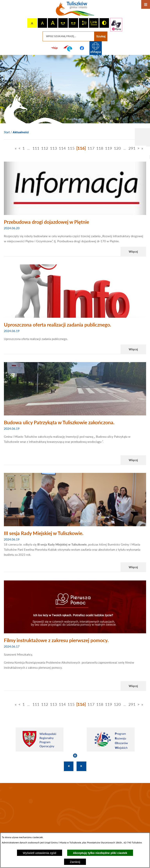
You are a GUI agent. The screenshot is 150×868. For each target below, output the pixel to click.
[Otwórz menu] (146, 4)
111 (36, 148)
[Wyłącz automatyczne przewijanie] (75, 756)
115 (71, 148)
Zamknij (75, 862)
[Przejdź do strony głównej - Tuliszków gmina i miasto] (75, 10)
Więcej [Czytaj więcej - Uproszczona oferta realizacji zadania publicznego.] (133, 349)
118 (100, 148)
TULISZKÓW (75, 809)
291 (132, 148)
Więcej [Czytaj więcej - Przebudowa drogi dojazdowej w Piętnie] (133, 251)
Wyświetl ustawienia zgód (40, 853)
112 (45, 148)
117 (91, 148)
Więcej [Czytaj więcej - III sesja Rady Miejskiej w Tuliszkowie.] (133, 567)
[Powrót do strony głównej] (7, 132)
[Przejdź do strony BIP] (54, 48)
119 (109, 148)
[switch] (63, 23)
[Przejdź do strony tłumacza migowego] (116, 25)
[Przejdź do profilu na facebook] (82, 48)
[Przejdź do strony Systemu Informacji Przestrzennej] (96, 48)
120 (117, 148)
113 (54, 148)
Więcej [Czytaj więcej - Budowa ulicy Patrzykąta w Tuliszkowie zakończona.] (133, 460)
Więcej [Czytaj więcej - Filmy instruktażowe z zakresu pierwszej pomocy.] (133, 686)
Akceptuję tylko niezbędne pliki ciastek (100, 853)
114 (62, 148)
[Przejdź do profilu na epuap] (68, 48)
